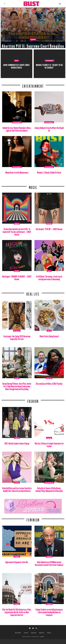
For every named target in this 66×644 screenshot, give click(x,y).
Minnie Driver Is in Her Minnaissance (17, 172)
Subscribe (34, 633)
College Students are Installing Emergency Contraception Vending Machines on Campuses (49, 612)
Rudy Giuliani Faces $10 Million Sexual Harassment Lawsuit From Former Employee (49, 563)
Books (17, 61)
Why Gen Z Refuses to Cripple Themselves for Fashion (49, 444)
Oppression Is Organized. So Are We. (17, 562)
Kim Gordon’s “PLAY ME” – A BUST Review (49, 229)
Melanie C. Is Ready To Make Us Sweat (49, 172)
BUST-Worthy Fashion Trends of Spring (17, 443)
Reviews (17, 224)
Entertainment (49, 61)
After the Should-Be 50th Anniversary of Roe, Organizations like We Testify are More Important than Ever (17, 612)
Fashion (33, 400)
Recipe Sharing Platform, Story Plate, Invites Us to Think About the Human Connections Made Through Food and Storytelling (17, 386)
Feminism (33, 34)
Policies (49, 633)
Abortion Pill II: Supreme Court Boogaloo (33, 42)
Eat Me (49, 331)
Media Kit (42, 633)
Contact (26, 633)
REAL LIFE (33, 293)
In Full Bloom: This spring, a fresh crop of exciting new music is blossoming (49, 277)
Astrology (17, 331)
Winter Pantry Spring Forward (49, 336)
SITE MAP (42, 637)
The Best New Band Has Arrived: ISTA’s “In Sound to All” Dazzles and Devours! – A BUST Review (17, 231)
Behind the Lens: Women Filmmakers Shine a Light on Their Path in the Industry (17, 129)
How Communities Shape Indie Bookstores (17, 66)
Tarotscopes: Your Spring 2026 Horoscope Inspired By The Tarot (17, 337)
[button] (5, 4)
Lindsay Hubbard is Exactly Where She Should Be (49, 129)
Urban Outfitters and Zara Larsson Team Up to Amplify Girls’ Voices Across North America (17, 489)
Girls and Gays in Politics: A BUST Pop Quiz (49, 383)
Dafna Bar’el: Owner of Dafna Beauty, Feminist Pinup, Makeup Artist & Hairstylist (49, 489)
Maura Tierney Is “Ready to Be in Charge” (49, 66)
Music (33, 186)
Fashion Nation (49, 483)
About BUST (18, 633)
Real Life (49, 378)
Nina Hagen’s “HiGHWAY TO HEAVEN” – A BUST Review (17, 277)
